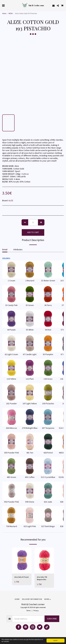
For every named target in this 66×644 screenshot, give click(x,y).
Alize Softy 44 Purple (22, 577)
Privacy (36, 611)
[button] (3, 5)
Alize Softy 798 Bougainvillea (42, 578)
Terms (28, 611)
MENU (11, 13)
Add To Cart (33, 232)
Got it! (56, 640)
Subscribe (52, 619)
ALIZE (11, 200)
